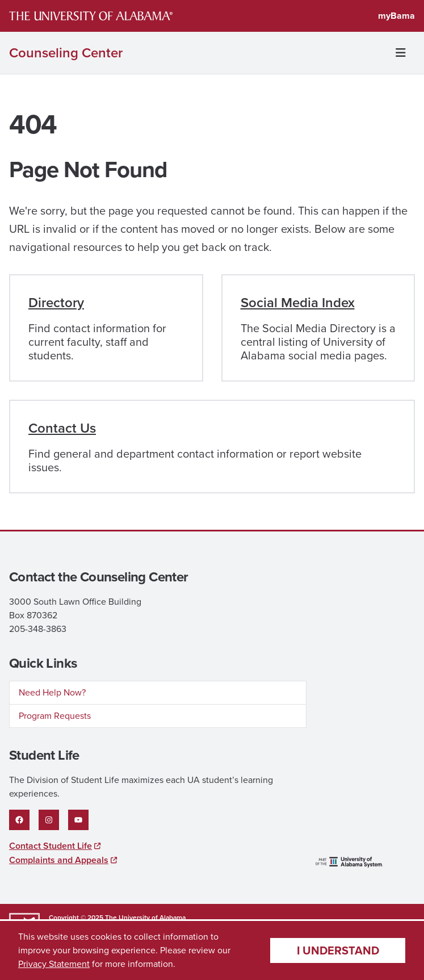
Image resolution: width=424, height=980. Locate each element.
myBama (396, 16)
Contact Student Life (51, 846)
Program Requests (55, 716)
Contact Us (62, 428)
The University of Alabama (145, 918)
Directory (56, 303)
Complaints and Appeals (59, 860)
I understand (338, 950)
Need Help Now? (52, 692)
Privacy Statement (54, 964)
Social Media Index (298, 303)
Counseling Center (66, 53)
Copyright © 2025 (76, 918)
